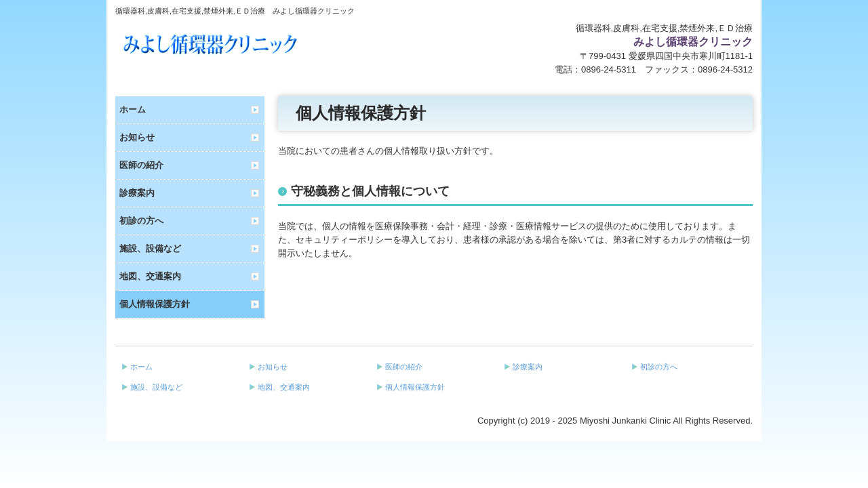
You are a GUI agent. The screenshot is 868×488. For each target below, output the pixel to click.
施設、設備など (150, 248)
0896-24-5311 (609, 69)
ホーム (133, 109)
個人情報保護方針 (155, 304)
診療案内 (137, 193)
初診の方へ (141, 221)
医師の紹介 (141, 165)
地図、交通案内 (150, 276)
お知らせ (137, 137)
